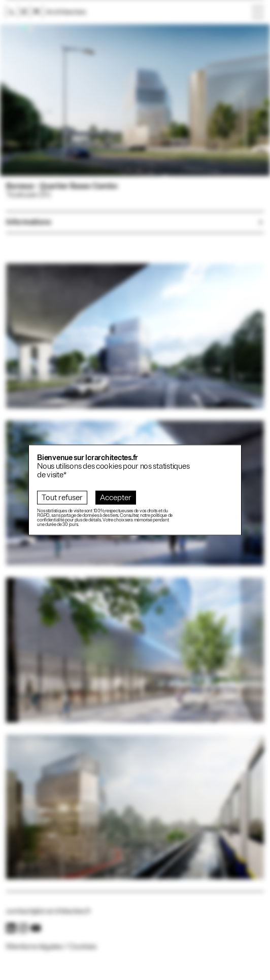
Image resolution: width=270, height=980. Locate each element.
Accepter (116, 498)
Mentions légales (34, 947)
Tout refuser (62, 498)
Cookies (82, 947)
